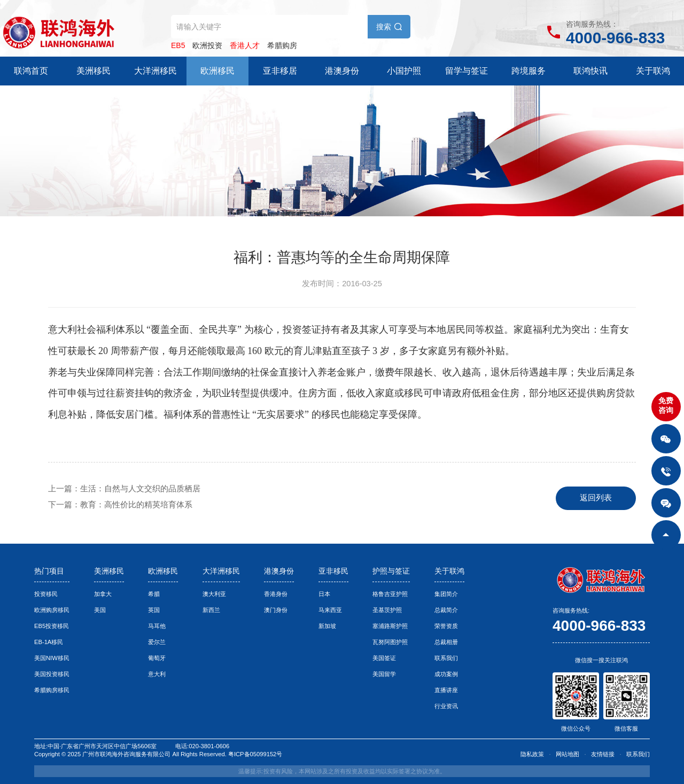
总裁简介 (446, 610)
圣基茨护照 (387, 610)
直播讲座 (446, 690)
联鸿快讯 (590, 71)
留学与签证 (467, 71)
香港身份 (276, 594)
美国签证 (384, 658)
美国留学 (384, 674)
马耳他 (157, 626)
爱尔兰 (157, 642)
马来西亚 (330, 610)
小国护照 (404, 71)
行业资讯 (446, 706)
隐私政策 (532, 754)
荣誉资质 (446, 626)
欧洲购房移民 (52, 610)
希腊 (154, 594)
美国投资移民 (52, 674)
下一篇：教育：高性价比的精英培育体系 (120, 505)
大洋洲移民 (156, 71)
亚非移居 (280, 71)
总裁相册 (446, 642)
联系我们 (446, 658)
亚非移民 (333, 571)
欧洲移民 (217, 71)
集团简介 (446, 594)
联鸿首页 (31, 71)
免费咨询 (666, 405)
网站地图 (568, 754)
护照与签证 (391, 571)
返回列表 (596, 498)
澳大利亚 (214, 594)
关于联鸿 (653, 71)
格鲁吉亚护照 (390, 594)
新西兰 (211, 610)
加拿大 (103, 594)
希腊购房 (282, 45)
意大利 (157, 674)
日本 (324, 594)
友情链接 (603, 754)
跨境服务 (528, 71)
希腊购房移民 (52, 690)
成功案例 (446, 674)
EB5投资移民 (52, 626)
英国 (154, 610)
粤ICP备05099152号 (255, 754)
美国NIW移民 (52, 658)
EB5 (178, 45)
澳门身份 (276, 610)
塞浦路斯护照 (390, 626)
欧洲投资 (207, 45)
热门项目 (49, 571)
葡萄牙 (157, 658)
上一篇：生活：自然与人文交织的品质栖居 (124, 489)
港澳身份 (342, 71)
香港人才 (245, 45)
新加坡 (327, 626)
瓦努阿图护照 (390, 642)
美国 (100, 610)
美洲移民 (94, 71)
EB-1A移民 (49, 642)
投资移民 (46, 594)
